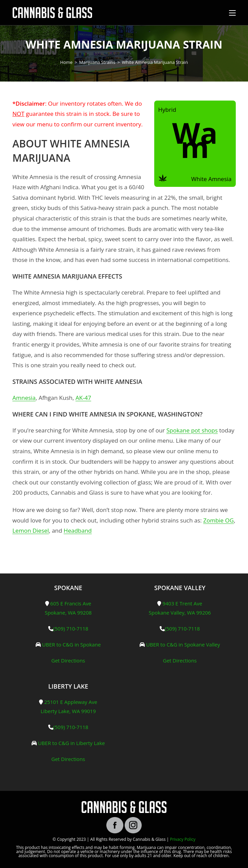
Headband (78, 530)
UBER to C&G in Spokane (72, 644)
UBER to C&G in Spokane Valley (183, 644)
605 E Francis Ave (71, 603)
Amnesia (24, 398)
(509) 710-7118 (71, 628)
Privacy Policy (183, 839)
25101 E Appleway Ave (71, 702)
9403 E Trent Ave (182, 603)
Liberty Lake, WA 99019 (68, 711)
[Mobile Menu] (232, 13)
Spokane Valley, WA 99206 (180, 613)
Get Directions (68, 660)
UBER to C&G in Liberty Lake (72, 743)
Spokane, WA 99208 (68, 613)
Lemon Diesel (31, 530)
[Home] (66, 62)
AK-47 (83, 398)
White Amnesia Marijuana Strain (155, 62)
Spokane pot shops (192, 430)
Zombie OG (218, 520)
